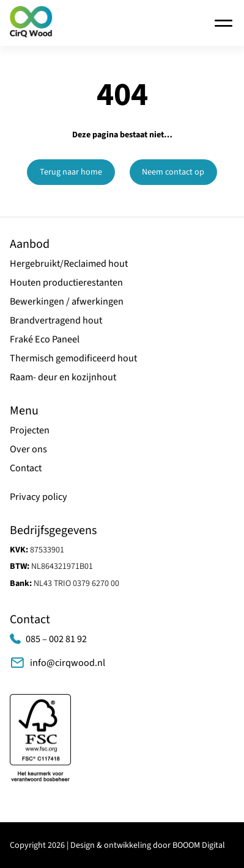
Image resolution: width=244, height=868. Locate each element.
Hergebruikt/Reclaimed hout (69, 263)
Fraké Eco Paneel (45, 339)
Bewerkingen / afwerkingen (67, 301)
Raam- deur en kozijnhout (63, 377)
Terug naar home (71, 172)
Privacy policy (39, 497)
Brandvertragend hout (56, 320)
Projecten (30, 430)
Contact (26, 468)
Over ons (28, 449)
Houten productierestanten (66, 282)
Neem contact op (173, 172)
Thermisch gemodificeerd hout (73, 358)
